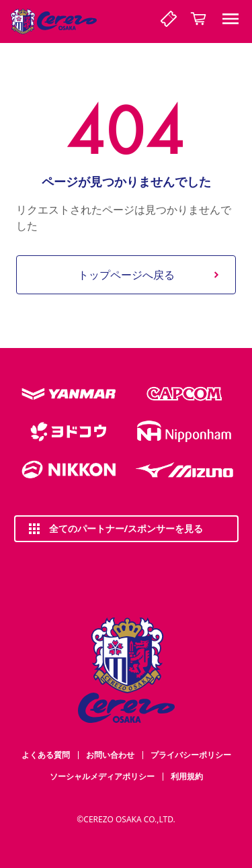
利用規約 (187, 776)
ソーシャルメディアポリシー (102, 776)
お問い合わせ (110, 755)
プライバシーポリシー (191, 755)
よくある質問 (46, 755)
